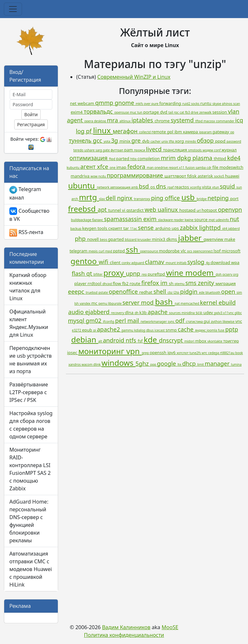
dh (137, 313)
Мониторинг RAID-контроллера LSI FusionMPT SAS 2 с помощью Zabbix (30, 469)
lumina (236, 364)
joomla (212, 330)
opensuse (122, 112)
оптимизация (89, 158)
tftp (172, 141)
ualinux (168, 210)
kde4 (234, 158)
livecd (155, 149)
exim (151, 219)
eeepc (77, 291)
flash (79, 273)
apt (103, 210)
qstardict (135, 210)
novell (94, 239)
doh (219, 274)
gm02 (94, 321)
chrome (163, 121)
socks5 (220, 176)
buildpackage (82, 220)
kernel (209, 302)
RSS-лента (26, 233)
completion (149, 158)
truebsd (92, 292)
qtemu (180, 284)
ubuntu (83, 185)
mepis (93, 251)
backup (76, 229)
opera (89, 121)
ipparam (206, 132)
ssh (133, 249)
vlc (184, 251)
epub (88, 330)
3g (115, 140)
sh (172, 283)
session (220, 112)
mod (148, 302)
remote (159, 132)
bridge (202, 199)
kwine (190, 220)
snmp (172, 330)
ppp (154, 364)
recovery (118, 313)
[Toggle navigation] (13, 9)
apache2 (109, 329)
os (153, 187)
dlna (130, 312)
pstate (104, 292)
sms (192, 283)
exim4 (77, 112)
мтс (205, 353)
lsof (217, 251)
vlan (234, 111)
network (103, 187)
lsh (77, 303)
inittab (182, 263)
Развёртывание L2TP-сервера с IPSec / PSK (29, 392)
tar (127, 228)
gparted (117, 239)
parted (123, 158)
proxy (114, 273)
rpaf (171, 187)
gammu (128, 330)
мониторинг (102, 351)
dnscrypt (171, 340)
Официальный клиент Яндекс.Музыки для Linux (29, 323)
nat (178, 303)
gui (207, 321)
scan (237, 104)
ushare (90, 150)
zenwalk (206, 112)
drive (195, 112)
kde (151, 339)
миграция (226, 283)
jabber (191, 238)
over (148, 104)
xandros (75, 364)
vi (124, 210)
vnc (239, 321)
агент (89, 167)
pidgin (190, 291)
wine (176, 273)
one (113, 168)
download (221, 262)
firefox (151, 283)
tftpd (199, 121)
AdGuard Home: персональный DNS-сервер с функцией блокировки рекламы (29, 521)
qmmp (105, 103)
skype (217, 104)
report (174, 168)
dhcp (190, 363)
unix (165, 141)
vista (207, 187)
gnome (125, 103)
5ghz (143, 363)
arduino (163, 228)
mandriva (81, 176)
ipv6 (172, 353)
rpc (177, 112)
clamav (155, 262)
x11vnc (229, 313)
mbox (201, 341)
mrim (169, 158)
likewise (229, 322)
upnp (134, 273)
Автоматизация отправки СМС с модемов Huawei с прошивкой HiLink (31, 569)
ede (202, 292)
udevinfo (223, 220)
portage (152, 112)
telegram (79, 251)
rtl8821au (228, 353)
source (201, 220)
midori (190, 341)
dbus (150, 330)
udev (209, 312)
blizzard (131, 240)
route (135, 283)
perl (121, 321)
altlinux (125, 121)
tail (171, 112)
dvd (164, 112)
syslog (197, 262)
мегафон (126, 131)
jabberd (234, 229)
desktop (100, 121)
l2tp (177, 292)
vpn (134, 351)
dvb (146, 141)
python (217, 322)
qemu (103, 303)
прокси (140, 150)
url (199, 210)
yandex (85, 303)
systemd (183, 120)
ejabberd (98, 312)
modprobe (170, 251)
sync (171, 322)
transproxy (143, 199)
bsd (145, 186)
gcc (98, 140)
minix (125, 141)
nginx (125, 198)
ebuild (227, 302)
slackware (166, 220)
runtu (206, 103)
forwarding (171, 103)
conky (126, 263)
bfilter (99, 274)
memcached (190, 303)
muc (134, 112)
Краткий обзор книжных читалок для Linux (28, 287)
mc (95, 303)
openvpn (230, 210)
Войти (31, 114)
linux (103, 130)
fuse (222, 330)
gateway (221, 132)
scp (200, 312)
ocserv (228, 274)
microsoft (231, 251)
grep (146, 353)
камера (191, 132)
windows (118, 363)
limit (201, 364)
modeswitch (231, 167)
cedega (214, 353)
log (81, 131)
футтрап (117, 150)
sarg (99, 150)
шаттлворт (176, 176)
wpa (235, 262)
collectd (145, 132)
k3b (144, 312)
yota (107, 141)
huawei (232, 176)
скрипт (116, 228)
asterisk (206, 176)
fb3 (188, 112)
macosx (210, 121)
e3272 (77, 330)
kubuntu (73, 168)
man (151, 168)
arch (75, 199)
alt (100, 341)
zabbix (190, 228)
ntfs (132, 340)
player (81, 283)
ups (176, 228)
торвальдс (99, 111)
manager (218, 363)
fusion (191, 168)
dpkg (185, 158)
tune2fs (195, 353)
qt (90, 273)
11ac (134, 229)
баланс (98, 220)
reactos (182, 187)
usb (189, 197)
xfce (103, 167)
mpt (212, 220)
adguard (138, 263)
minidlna (189, 313)
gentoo (85, 261)
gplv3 (219, 313)
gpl (171, 132)
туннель (81, 140)
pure (155, 104)
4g (208, 263)
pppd (221, 141)
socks (196, 104)
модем (208, 150)
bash (165, 302)
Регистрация (31, 124)
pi (95, 330)
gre (137, 140)
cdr (210, 168)
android (114, 340)
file (216, 167)
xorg (180, 141)
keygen (90, 228)
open (229, 291)
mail (134, 321)
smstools (196, 150)
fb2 (126, 283)
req (145, 274)
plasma (203, 158)
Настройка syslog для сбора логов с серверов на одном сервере (31, 425)
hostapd (188, 210)
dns (162, 186)
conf (218, 150)
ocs (190, 251)
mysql (77, 321)
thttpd (220, 158)
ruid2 (186, 104)
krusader (145, 240)
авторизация (121, 187)
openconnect (203, 251)
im (165, 283)
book (239, 353)
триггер (231, 341)
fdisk (192, 176)
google (167, 363)
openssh (158, 353)
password (234, 141)
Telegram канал (25, 193)
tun (140, 112)
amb (135, 187)
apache (158, 312)
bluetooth (213, 292)
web (151, 210)
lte (180, 364)
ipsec (73, 353)
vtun (216, 187)
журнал (229, 150)
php (81, 239)
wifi (104, 262)
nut (234, 219)
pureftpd (157, 274)
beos (104, 240)
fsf (141, 341)
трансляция (176, 150)
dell (111, 198)
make (230, 239)
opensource (150, 251)
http (134, 159)
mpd (109, 251)
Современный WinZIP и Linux (134, 77)
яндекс (201, 330)
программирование (135, 175)
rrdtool (95, 283)
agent (76, 120)
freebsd (83, 209)
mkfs (140, 104)
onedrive (161, 168)
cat (182, 112)
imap (122, 167)
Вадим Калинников (126, 627)
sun (239, 187)
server (132, 302)
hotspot (210, 210)
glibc (238, 313)
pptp (232, 329)
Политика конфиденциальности (124, 635)
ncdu (103, 176)
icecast (160, 330)
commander (225, 121)
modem (201, 273)
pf (89, 131)
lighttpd (211, 228)
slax (102, 199)
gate (107, 150)
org (236, 274)
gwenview (214, 239)
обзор (206, 140)
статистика (195, 322)
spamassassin (124, 219)
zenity (207, 283)
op (232, 132)
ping (158, 198)
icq (239, 120)
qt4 (225, 229)
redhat (146, 292)
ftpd (113, 159)
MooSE (170, 627)
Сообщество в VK (29, 215)
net (74, 103)
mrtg (89, 197)
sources (175, 313)
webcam (86, 103)
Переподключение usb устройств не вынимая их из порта (31, 360)
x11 (182, 168)
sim (239, 292)
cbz (170, 292)
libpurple (115, 303)
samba (201, 168)
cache (186, 329)
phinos (227, 104)
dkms (172, 239)
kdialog (140, 330)
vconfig (196, 187)
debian (85, 339)
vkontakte (215, 341)
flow (117, 283)
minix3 (159, 239)
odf (181, 321)
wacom (88, 364)
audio (77, 312)
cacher (156, 141)
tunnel (115, 210)
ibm (179, 132)
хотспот (183, 353)
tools (103, 228)
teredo (79, 150)
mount (171, 263)
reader (179, 220)
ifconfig (109, 322)
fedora (137, 167)
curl (102, 251)
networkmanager (154, 322)
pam (129, 150)
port (234, 199)
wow (94, 176)
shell (160, 291)
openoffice (124, 291)
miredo (191, 141)
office (173, 198)
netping (219, 198)
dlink (97, 364)
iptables (143, 120)
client (116, 262)
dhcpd (108, 284)
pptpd (119, 251)
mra (113, 120)
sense (146, 228)
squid (228, 186)
